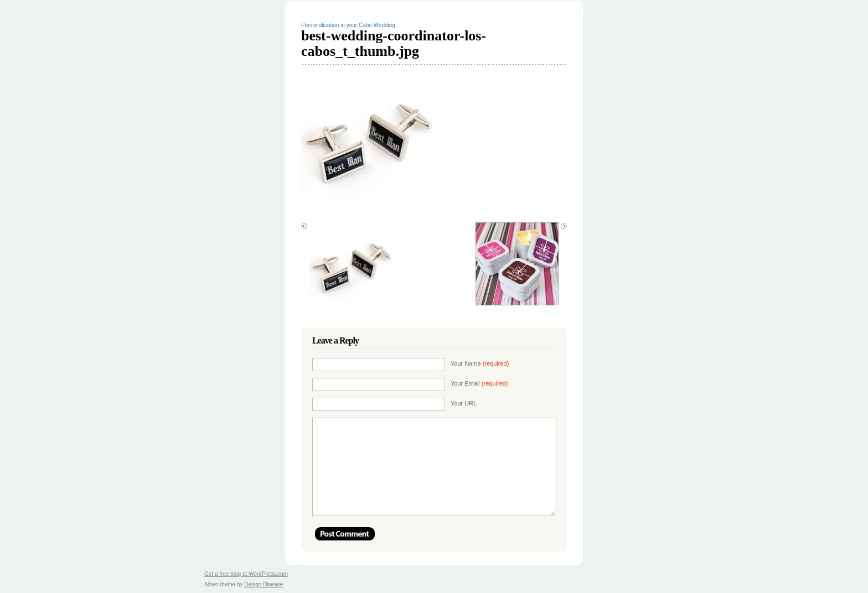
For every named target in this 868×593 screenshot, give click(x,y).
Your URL (464, 403)
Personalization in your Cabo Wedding (348, 25)
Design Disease (263, 584)
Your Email (479, 383)
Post (345, 534)
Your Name (480, 363)
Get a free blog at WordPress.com (246, 574)
